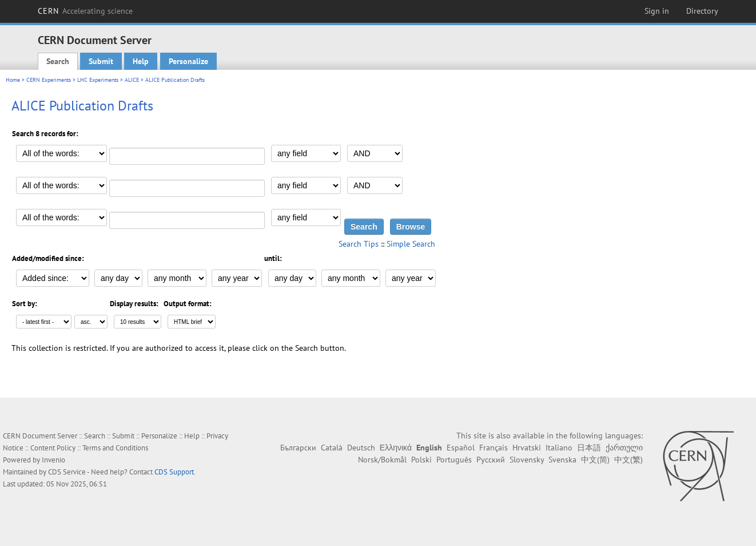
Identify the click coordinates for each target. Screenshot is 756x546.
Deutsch (361, 448)
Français (494, 448)
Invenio (53, 460)
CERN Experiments (49, 80)
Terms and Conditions (115, 448)
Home (13, 80)
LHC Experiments (98, 80)
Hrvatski (527, 448)
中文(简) (595, 460)
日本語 (589, 448)
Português (454, 460)
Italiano (559, 448)
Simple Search (411, 244)
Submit (101, 61)
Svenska (562, 460)
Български (298, 448)
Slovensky (527, 460)
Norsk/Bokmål (382, 460)
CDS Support (174, 472)
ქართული (624, 448)
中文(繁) (628, 460)
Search (58, 61)
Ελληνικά (396, 448)
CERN (85, 11)
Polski (421, 460)
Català (332, 448)
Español (461, 448)
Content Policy (53, 448)
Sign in (657, 11)
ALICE (132, 80)
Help (141, 61)
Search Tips (359, 244)
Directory (702, 11)
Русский (491, 460)
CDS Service (67, 472)
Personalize (188, 61)
